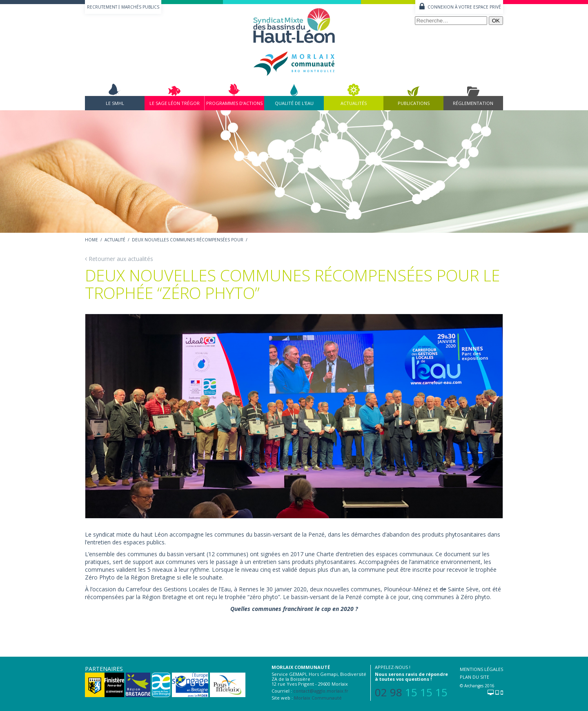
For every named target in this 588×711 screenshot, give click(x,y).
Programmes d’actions (234, 103)
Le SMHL (115, 103)
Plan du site (474, 677)
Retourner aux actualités (119, 259)
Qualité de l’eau (294, 103)
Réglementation (473, 103)
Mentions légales (481, 669)
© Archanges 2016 (477, 686)
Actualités (354, 103)
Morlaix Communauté (318, 698)
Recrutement (102, 7)
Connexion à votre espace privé (464, 7)
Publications (414, 103)
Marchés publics (140, 7)
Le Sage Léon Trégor (175, 103)
